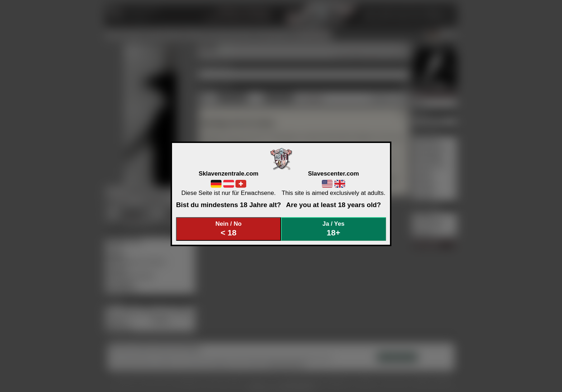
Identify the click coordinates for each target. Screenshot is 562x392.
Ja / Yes (334, 229)
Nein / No (229, 229)
